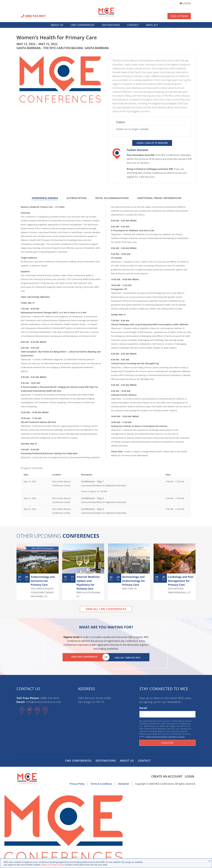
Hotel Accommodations (112, 198)
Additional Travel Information (159, 198)
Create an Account (166, 775)
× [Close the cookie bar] (209, 861)
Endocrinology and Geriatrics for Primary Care (43, 581)
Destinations (111, 25)
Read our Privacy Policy (53, 865)
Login (185, 4)
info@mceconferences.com (44, 701)
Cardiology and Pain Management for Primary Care (181, 581)
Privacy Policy (77, 783)
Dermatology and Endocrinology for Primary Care (134, 581)
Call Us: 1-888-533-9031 (128, 657)
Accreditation (77, 198)
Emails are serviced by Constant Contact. (165, 736)
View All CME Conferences (106, 609)
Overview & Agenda (45, 198)
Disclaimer (124, 783)
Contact (133, 25)
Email (143, 707)
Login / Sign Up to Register (152, 143)
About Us (57, 25)
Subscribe (167, 742)
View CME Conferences (84, 657)
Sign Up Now (179, 16)
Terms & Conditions (101, 783)
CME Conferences (83, 25)
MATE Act (152, 25)
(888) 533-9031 (34, 16)
